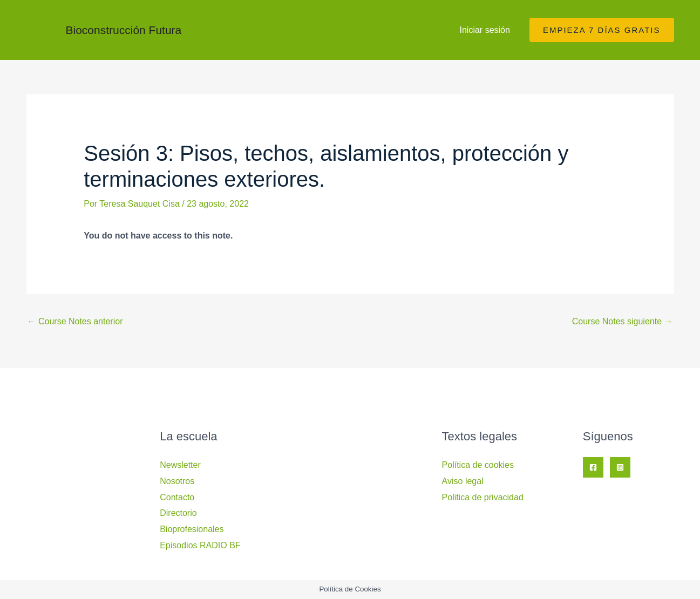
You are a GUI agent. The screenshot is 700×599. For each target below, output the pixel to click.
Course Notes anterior (75, 321)
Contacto (177, 497)
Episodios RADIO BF (200, 545)
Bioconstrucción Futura (124, 30)
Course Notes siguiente (623, 321)
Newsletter (180, 465)
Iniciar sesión (485, 30)
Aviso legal (463, 481)
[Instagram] (620, 467)
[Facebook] (593, 467)
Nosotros (177, 481)
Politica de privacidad (483, 497)
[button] (602, 30)
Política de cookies (478, 465)
